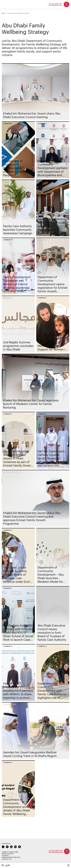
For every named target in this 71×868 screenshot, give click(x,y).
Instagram (15, 847)
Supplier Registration (11, 857)
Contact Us (7, 859)
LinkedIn (11, 847)
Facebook (7, 847)
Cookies (5, 856)
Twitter (3, 847)
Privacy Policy (8, 854)
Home (3, 13)
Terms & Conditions (10, 852)
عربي (8, 865)
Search (3, 865)
